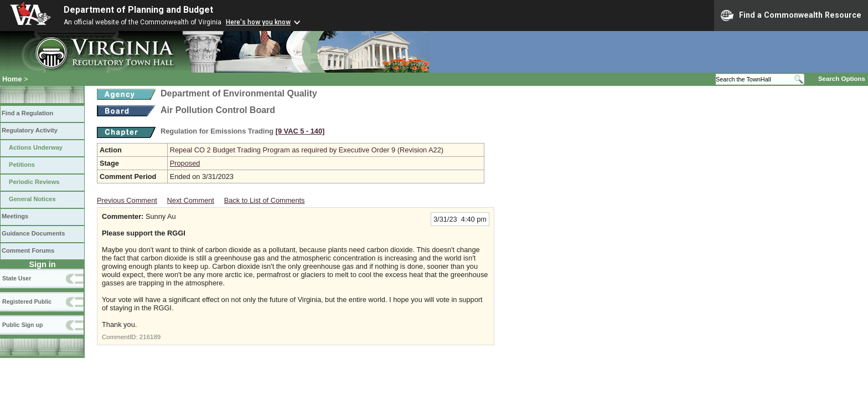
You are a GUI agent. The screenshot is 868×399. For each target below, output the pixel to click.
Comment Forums (28, 250)
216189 (150, 337)
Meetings (15, 216)
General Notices (32, 199)
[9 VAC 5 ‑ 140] (300, 131)
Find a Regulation (27, 113)
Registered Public (27, 301)
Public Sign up (22, 325)
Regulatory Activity (30, 130)
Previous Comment (127, 200)
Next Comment (191, 200)
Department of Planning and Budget (138, 10)
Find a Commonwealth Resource (791, 16)
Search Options (842, 79)
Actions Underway (36, 147)
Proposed (185, 163)
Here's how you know (258, 22)
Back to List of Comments (265, 200)
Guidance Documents (33, 233)
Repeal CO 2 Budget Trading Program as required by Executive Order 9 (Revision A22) (307, 150)
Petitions (22, 165)
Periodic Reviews (34, 182)
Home (12, 79)
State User (17, 278)
